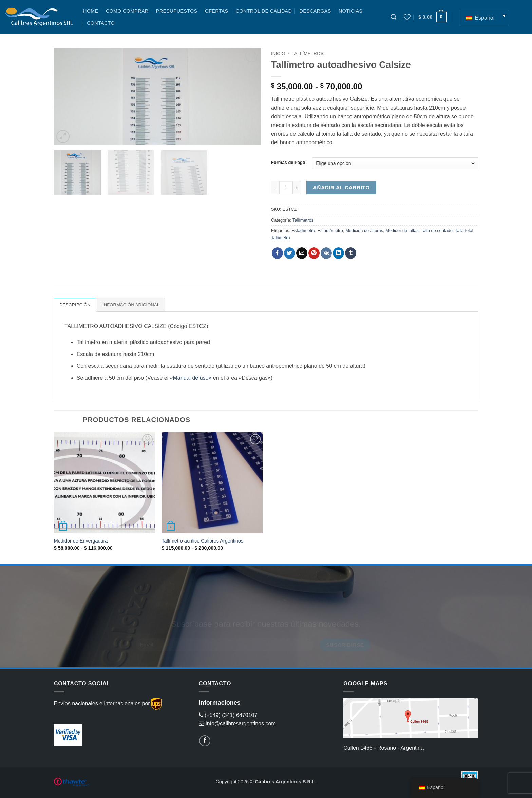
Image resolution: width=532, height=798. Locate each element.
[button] (432, 17)
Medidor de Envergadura (81, 541)
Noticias (350, 11)
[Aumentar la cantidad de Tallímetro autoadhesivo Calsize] (297, 188)
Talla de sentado (437, 231)
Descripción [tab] (75, 305)
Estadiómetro (330, 231)
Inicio (278, 53)
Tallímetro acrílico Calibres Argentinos (202, 541)
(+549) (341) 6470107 (228, 715)
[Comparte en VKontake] (326, 253)
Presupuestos (177, 11)
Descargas (315, 11)
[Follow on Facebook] (205, 741)
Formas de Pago (288, 163)
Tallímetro (280, 238)
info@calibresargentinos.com (237, 724)
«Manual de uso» (191, 378)
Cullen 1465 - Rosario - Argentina (384, 748)
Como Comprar (127, 11)
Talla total (464, 231)
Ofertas (217, 11)
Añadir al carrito (341, 187)
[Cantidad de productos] (286, 188)
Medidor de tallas (402, 231)
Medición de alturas (364, 231)
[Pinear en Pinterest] (314, 253)
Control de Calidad (264, 11)
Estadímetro (303, 231)
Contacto (101, 23)
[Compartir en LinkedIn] (338, 253)
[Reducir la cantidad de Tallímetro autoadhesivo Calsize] (275, 188)
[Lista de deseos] (407, 17)
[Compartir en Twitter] (290, 253)
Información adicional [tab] (131, 305)
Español (480, 18)
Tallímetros (308, 53)
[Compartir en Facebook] (277, 253)
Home (91, 11)
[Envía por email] (302, 253)
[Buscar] (393, 17)
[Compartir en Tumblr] (351, 253)
